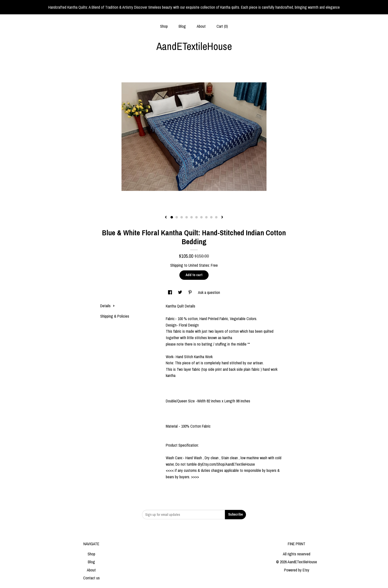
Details (108, 306)
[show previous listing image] (166, 218)
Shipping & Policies (115, 316)
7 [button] (201, 217)
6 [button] (196, 217)
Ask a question (209, 292)
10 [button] (216, 217)
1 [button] (172, 217)
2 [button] (177, 217)
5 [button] (192, 217)
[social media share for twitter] (181, 292)
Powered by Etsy (297, 570)
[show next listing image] (222, 218)
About (201, 26)
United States (199, 265)
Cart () (222, 26)
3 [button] (182, 217)
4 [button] (187, 217)
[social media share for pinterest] (191, 292)
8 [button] (206, 217)
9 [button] (211, 217)
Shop (164, 26)
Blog (182, 26)
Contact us (91, 578)
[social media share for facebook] (170, 292)
